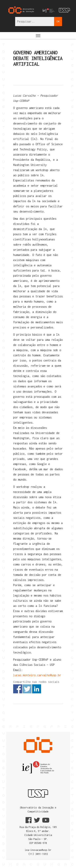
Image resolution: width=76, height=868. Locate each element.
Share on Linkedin (37, 689)
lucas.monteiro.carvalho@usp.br (37, 675)
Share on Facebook (18, 689)
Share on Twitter (27, 689)
